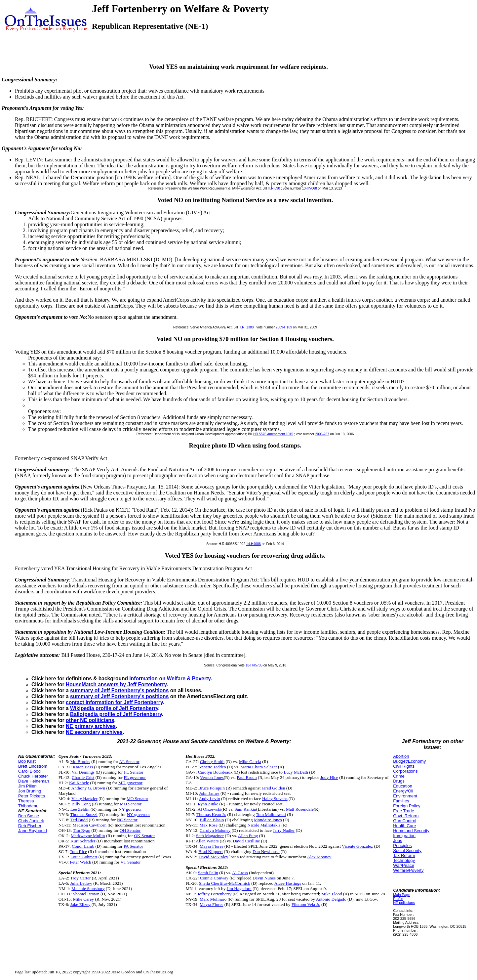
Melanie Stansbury (88, 889)
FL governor (135, 777)
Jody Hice (329, 777)
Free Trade (404, 811)
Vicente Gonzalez (357, 846)
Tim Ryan (82, 830)
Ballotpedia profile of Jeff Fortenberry (116, 714)
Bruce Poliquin (212, 788)
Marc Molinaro (213, 899)
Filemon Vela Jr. (306, 904)
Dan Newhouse (266, 852)
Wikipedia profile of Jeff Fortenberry (114, 708)
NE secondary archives (94, 732)
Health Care (404, 826)
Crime (399, 776)
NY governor (130, 809)
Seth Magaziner (210, 836)
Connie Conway (214, 878)
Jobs (397, 841)
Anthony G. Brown (88, 788)
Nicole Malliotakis (264, 825)
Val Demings (83, 772)
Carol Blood (29, 771)
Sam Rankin (245, 809)
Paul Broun (247, 777)
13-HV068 (310, 188)
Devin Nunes (264, 878)
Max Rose (209, 825)
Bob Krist (27, 761)
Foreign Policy (407, 806)
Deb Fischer (30, 826)
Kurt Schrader (83, 841)
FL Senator (134, 772)
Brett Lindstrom (33, 766)
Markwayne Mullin (88, 836)
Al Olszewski (210, 809)
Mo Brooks (80, 762)
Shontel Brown (86, 894)
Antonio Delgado (331, 899)
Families (401, 801)
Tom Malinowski (271, 814)
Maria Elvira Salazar (258, 767)
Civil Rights (404, 766)
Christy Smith (212, 762)
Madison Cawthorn (90, 825)
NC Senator (127, 820)
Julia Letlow (81, 883)
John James (209, 793)
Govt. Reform (406, 816)
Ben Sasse (29, 816)
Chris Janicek (31, 821)
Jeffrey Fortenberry (214, 894)
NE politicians (404, 903)
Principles (402, 846)
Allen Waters (207, 841)
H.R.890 (274, 188)
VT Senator (131, 862)
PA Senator (133, 846)
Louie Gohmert (84, 857)
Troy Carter (80, 878)
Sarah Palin (208, 873)
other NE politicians (90, 720)
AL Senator (129, 762)
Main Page (402, 895)
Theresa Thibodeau (28, 803)
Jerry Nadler (284, 830)
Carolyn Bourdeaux (215, 772)
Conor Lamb (83, 846)
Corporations (405, 771)
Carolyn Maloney (215, 830)
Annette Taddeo (212, 767)
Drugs (399, 781)
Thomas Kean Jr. (211, 814)
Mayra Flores (211, 846)
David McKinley (214, 857)
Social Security (407, 851)
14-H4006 (254, 544)
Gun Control (405, 821)
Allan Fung (248, 836)
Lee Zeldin (80, 809)
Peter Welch (80, 862)
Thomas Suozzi (84, 814)
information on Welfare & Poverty (170, 679)
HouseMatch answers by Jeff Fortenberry (116, 684)
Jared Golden (274, 788)
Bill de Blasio (212, 820)
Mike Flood (332, 894)
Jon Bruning (30, 791)
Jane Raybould (33, 831)
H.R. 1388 (246, 327)
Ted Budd (79, 820)
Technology (404, 860)
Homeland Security (411, 831)
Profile (398, 899)
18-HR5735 (254, 665)
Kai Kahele (79, 783)
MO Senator (138, 799)
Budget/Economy (409, 761)
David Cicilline (246, 841)
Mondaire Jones (268, 820)
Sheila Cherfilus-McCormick (225, 883)
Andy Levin (209, 799)
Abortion (401, 756)
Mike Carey (83, 899)
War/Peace (404, 865)
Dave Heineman (34, 781)
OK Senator (144, 836)
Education (403, 786)
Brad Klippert (211, 852)
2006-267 (322, 434)
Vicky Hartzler (84, 799)
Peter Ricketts (32, 796)
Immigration (404, 836)
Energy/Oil (403, 791)
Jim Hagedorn (239, 889)
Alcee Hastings (288, 883)
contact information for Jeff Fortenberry (114, 702)
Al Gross (240, 873)
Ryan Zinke (208, 804)
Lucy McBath (296, 772)
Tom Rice (78, 852)
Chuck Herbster (33, 776)
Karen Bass (83, 767)
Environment (405, 796)
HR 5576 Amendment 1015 (273, 434)
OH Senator (130, 830)
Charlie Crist (83, 777)
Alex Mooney (319, 857)
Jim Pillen (27, 786)
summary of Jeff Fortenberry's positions (119, 690)
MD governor (130, 783)
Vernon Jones (212, 777)
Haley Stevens (275, 799)
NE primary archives (91, 726)
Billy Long (81, 804)
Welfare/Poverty (408, 870)
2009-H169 (284, 327)
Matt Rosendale (300, 809)
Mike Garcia (250, 762)
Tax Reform (404, 855)
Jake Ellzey (80, 904)
